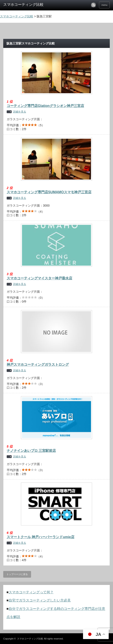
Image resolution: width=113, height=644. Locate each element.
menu (104, 5)
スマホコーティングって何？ (31, 592)
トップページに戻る (17, 574)
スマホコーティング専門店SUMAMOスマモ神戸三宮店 (49, 192)
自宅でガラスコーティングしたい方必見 (40, 600)
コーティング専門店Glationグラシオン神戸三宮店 (45, 106)
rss (93, 5)
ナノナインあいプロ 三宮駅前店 (31, 451)
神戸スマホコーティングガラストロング (38, 365)
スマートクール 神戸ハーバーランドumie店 (41, 537)
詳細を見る (20, 112)
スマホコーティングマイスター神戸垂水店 (39, 278)
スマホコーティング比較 (30, 639)
